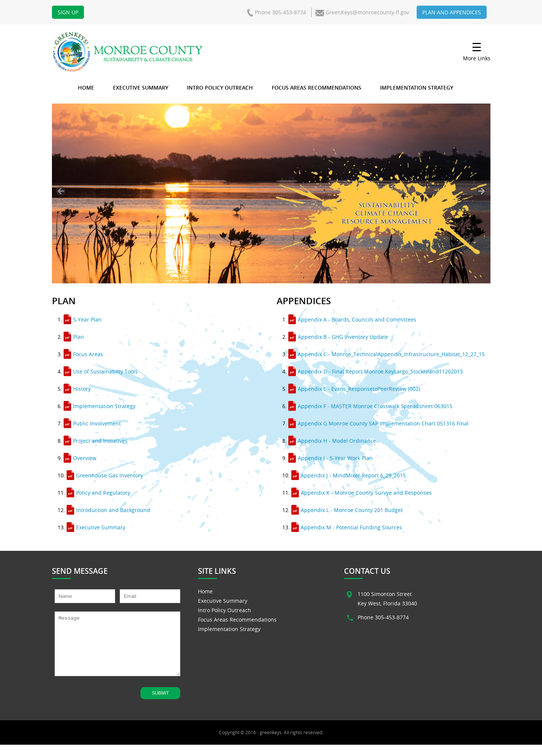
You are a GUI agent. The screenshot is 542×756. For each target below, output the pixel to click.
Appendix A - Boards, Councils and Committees (352, 319)
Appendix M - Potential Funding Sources (347, 527)
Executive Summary (141, 88)
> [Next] (482, 191)
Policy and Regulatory (98, 493)
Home (86, 88)
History (77, 389)
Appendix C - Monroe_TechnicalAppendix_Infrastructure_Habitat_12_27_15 (387, 354)
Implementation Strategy (417, 88)
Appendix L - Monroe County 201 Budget (347, 510)
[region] (271, 194)
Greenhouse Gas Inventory (105, 475)
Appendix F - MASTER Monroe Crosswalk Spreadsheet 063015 (370, 406)
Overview (80, 458)
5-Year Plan (83, 319)
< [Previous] (61, 191)
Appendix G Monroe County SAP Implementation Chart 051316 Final (378, 423)
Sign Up (68, 12)
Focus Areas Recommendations (317, 88)
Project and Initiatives (96, 441)
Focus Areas (83, 354)
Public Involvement (92, 423)
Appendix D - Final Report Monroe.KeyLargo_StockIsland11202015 (376, 371)
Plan (74, 337)
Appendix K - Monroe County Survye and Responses (362, 493)
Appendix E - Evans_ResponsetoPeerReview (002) (354, 389)
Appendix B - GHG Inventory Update (338, 337)
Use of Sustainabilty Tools (101, 371)
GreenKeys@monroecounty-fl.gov (367, 12)
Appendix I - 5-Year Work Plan (330, 458)
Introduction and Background (108, 510)
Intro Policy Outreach (220, 88)
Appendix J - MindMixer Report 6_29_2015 (349, 475)
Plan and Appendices (452, 12)
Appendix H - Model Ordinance (332, 441)
